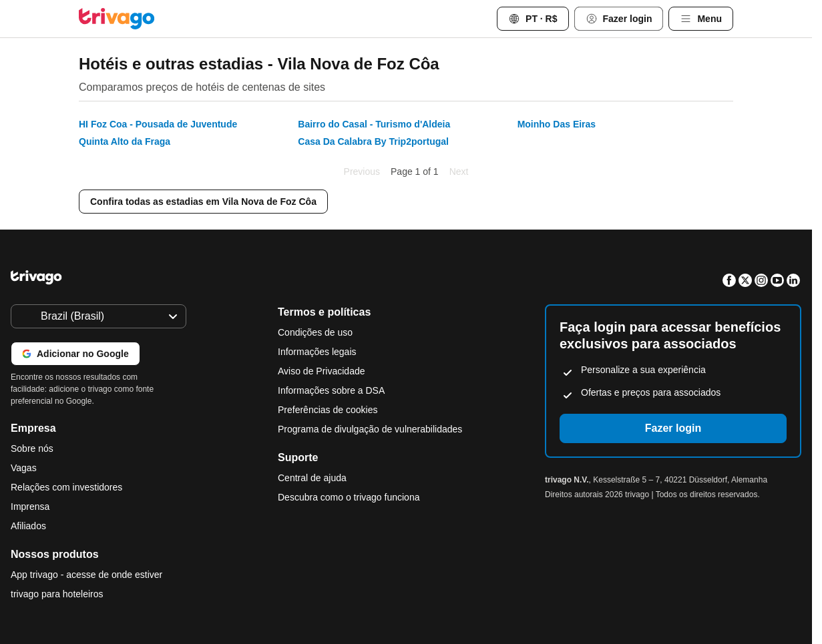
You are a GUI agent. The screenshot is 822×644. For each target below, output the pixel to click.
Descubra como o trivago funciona (349, 497)
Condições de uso (315, 332)
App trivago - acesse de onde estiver (86, 575)
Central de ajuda (312, 478)
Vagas (24, 468)
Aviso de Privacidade (321, 371)
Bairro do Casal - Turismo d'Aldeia (374, 124)
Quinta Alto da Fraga (125, 141)
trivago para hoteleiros (57, 594)
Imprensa (30, 507)
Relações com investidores (66, 487)
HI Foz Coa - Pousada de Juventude (158, 124)
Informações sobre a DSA (331, 390)
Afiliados (28, 526)
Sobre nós (32, 448)
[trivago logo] (117, 19)
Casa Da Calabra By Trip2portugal (373, 141)
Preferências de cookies (329, 410)
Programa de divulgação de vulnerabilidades (370, 429)
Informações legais (317, 352)
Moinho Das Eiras (557, 124)
